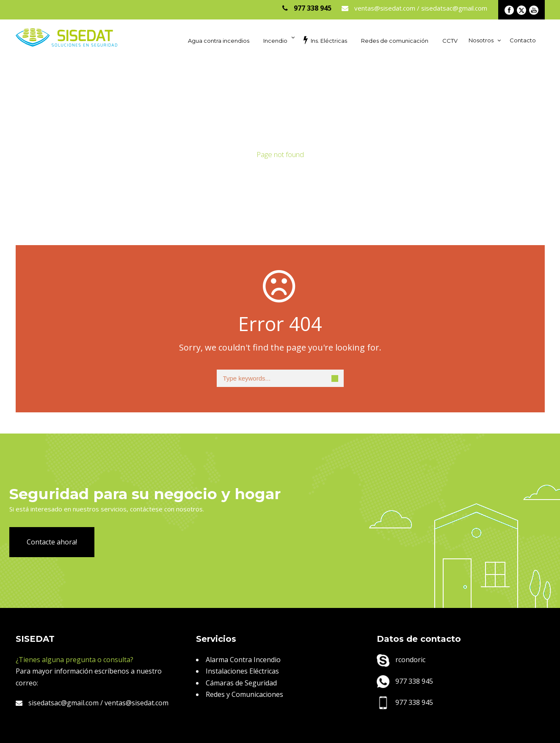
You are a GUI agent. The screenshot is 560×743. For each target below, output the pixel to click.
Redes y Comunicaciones (244, 694)
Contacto (523, 40)
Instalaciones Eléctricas (242, 671)
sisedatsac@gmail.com (57, 703)
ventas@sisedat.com (137, 703)
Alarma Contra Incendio (243, 660)
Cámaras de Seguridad (241, 683)
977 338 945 (405, 681)
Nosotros (481, 40)
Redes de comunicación (395, 41)
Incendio (275, 41)
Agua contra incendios (219, 41)
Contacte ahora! (52, 542)
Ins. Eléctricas (325, 40)
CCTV (450, 41)
